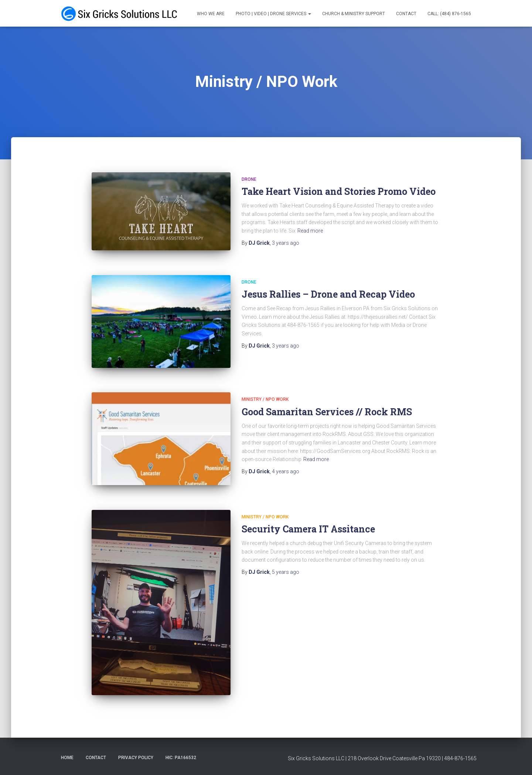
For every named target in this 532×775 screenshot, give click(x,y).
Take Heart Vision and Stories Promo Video (339, 191)
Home (67, 758)
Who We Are (211, 14)
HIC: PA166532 (181, 758)
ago (286, 243)
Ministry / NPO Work (265, 399)
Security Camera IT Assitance (308, 529)
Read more (310, 231)
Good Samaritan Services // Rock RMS (327, 412)
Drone (249, 179)
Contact (406, 14)
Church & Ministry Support (354, 14)
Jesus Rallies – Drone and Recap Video (328, 294)
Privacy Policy (136, 758)
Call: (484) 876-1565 (449, 14)
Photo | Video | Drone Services (273, 14)
